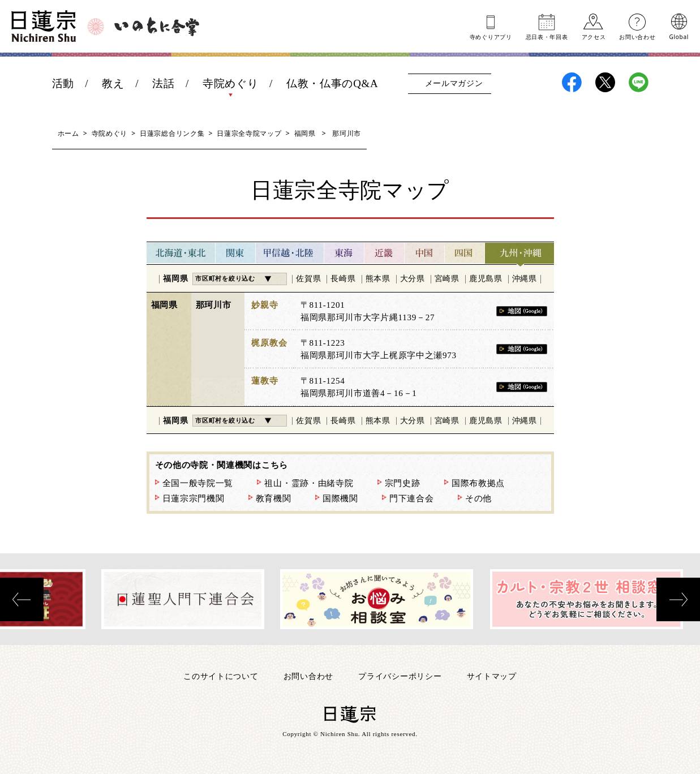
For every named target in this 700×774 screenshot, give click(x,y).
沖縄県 (525, 279)
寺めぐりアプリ (491, 36)
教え (113, 83)
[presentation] (22, 599)
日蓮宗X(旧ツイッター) (605, 82)
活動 (63, 83)
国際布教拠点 (478, 483)
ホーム (68, 133)
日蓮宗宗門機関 (194, 498)
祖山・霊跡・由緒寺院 (309, 483)
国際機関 (340, 498)
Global (679, 36)
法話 (163, 83)
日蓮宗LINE (639, 82)
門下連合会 (412, 498)
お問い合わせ (637, 36)
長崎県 (343, 279)
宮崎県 (447, 279)
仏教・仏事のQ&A (332, 83)
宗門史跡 (403, 483)
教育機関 (274, 498)
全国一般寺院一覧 (198, 483)
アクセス (594, 36)
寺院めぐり (231, 83)
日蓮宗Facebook (572, 82)
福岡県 (305, 133)
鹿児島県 (486, 279)
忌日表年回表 (547, 36)
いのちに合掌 (157, 27)
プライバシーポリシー (400, 676)
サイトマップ (492, 676)
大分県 (413, 279)
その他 (478, 498)
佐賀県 (308, 279)
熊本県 (378, 279)
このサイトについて (221, 676)
